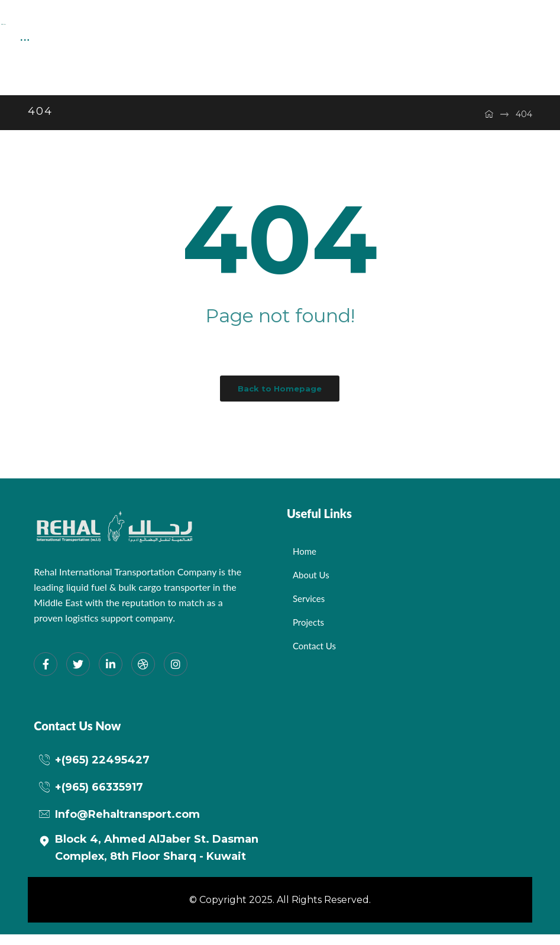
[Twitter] (78, 675)
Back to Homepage (280, 399)
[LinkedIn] (111, 675)
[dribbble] (143, 675)
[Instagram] (176, 675)
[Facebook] (46, 675)
